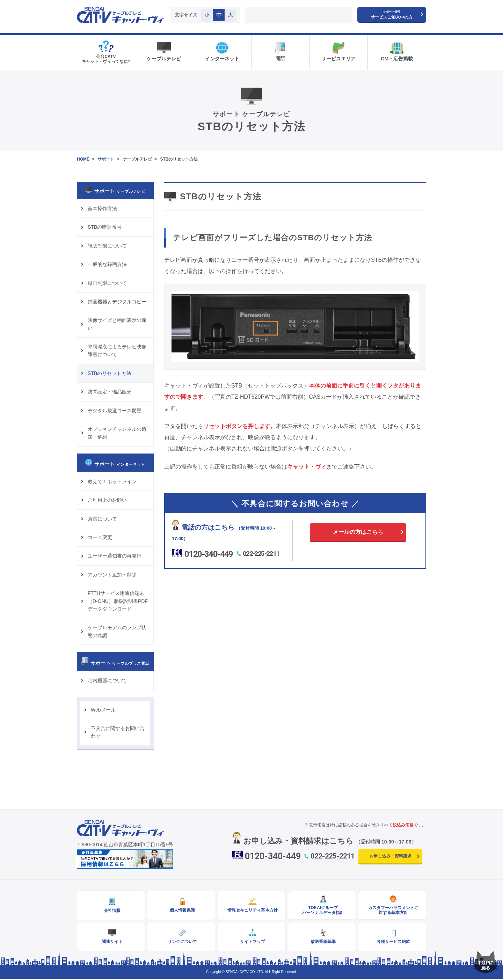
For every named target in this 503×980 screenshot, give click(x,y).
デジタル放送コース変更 (115, 411)
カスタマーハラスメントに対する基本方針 (392, 911)
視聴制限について (107, 246)
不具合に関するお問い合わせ (118, 732)
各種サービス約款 (392, 942)
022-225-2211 (262, 554)
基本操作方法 (102, 208)
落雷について (102, 519)
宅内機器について (107, 680)
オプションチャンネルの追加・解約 (117, 433)
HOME (83, 159)
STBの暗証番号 (105, 227)
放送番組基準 (322, 942)
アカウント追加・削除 (112, 575)
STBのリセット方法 (110, 373)
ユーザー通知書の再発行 (115, 556)
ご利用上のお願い (107, 500)
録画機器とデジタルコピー (117, 302)
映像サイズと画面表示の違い (117, 324)
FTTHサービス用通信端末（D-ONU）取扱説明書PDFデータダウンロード (118, 601)
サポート (106, 159)
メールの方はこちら (358, 532)
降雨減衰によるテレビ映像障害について (117, 351)
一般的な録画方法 (107, 264)
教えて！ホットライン (112, 481)
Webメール (103, 710)
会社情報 (111, 911)
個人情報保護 (181, 911)
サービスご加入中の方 (392, 15)
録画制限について (107, 283)
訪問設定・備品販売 (110, 392)
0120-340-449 (209, 554)
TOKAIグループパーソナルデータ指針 (322, 911)
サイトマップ (251, 942)
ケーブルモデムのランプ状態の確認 (117, 631)
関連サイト (111, 942)
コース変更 (100, 537)
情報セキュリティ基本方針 (251, 911)
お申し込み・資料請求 (391, 856)
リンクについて (181, 942)
